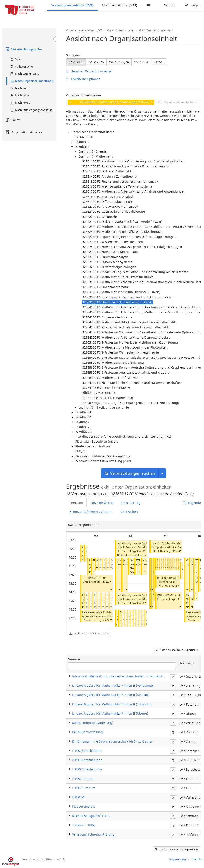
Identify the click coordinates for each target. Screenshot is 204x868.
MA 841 (107, 620)
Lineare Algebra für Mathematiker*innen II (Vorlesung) (113, 686)
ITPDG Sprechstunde (87, 751)
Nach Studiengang (24, 74)
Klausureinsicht (83, 806)
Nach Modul (20, 103)
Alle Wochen (129, 512)
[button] (82, 559)
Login (192, 5)
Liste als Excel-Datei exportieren (177, 650)
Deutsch (169, 5)
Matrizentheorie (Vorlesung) (93, 723)
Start (15, 59)
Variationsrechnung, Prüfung (93, 834)
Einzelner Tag (131, 503)
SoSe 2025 (96, 62)
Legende (192, 503)
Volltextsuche (21, 66)
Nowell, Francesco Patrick (132, 555)
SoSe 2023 (76, 62)
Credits (197, 859)
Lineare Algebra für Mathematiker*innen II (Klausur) (111, 695)
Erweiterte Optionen (83, 79)
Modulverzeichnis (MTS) (120, 5)
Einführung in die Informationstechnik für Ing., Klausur (113, 741)
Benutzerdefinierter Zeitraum (91, 512)
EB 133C (181, 599)
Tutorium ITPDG (84, 825)
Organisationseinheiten (23, 132)
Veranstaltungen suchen (130, 473)
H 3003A (107, 582)
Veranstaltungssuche (23, 49)
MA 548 (141, 603)
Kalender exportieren (88, 633)
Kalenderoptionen (82, 525)
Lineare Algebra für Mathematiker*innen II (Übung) (110, 713)
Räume (12, 120)
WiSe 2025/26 (119, 62)
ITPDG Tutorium (97, 578)
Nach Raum (20, 88)
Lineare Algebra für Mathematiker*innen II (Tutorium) (112, 704)
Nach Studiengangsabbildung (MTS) (33, 110)
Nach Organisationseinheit (32, 81)
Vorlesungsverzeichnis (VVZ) (72, 5)
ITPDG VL (79, 797)
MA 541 (141, 551)
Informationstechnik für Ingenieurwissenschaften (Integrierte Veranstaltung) (129, 676)
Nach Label (19, 95)
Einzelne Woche (102, 503)
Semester (73, 55)
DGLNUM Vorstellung (171, 595)
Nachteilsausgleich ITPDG (91, 816)
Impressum (177, 859)
